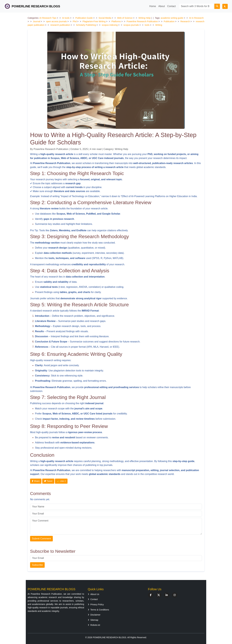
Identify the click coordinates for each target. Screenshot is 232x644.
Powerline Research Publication (142, 21)
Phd (75, 21)
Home (153, 6)
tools (147, 25)
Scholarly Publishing (86, 25)
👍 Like (61, 481)
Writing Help (144, 18)
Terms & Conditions (98, 610)
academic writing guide (172, 18)
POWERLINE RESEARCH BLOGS (32, 6)
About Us (94, 594)
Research (185, 21)
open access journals (56, 21)
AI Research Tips (48, 18)
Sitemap (93, 620)
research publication (60, 25)
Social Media (105, 18)
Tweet (48, 481)
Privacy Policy (96, 604)
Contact (171, 6)
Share (36, 481)
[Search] (196, 6)
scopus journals (131, 25)
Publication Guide (84, 18)
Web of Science (125, 18)
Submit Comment (41, 539)
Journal (36, 21)
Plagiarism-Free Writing (94, 21)
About (162, 6)
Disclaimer (94, 615)
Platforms (116, 21)
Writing (159, 25)
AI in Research (196, 18)
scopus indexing (110, 25)
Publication (169, 21)
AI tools (66, 18)
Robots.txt (94, 625)
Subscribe (37, 565)
